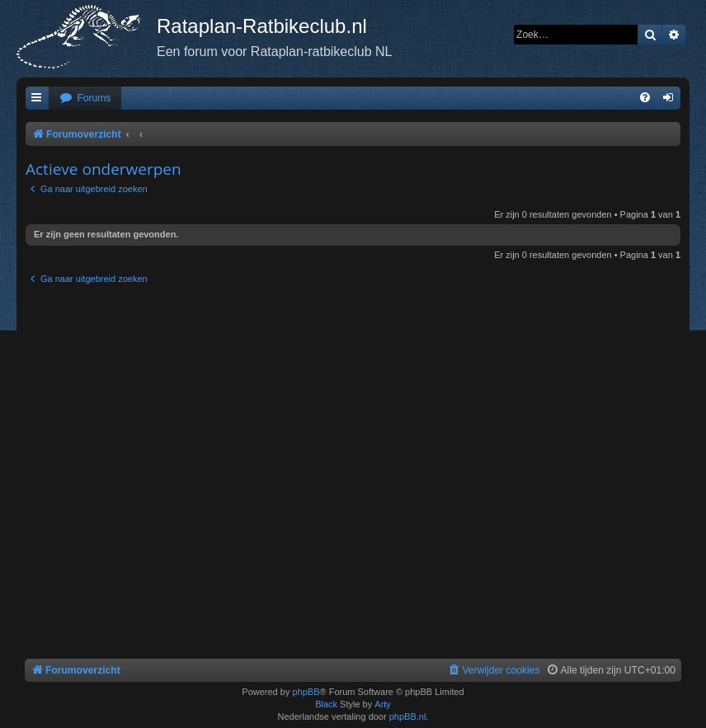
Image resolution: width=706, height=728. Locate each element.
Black (326, 704)
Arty (383, 704)
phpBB (306, 692)
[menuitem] (85, 99)
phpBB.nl (408, 716)
